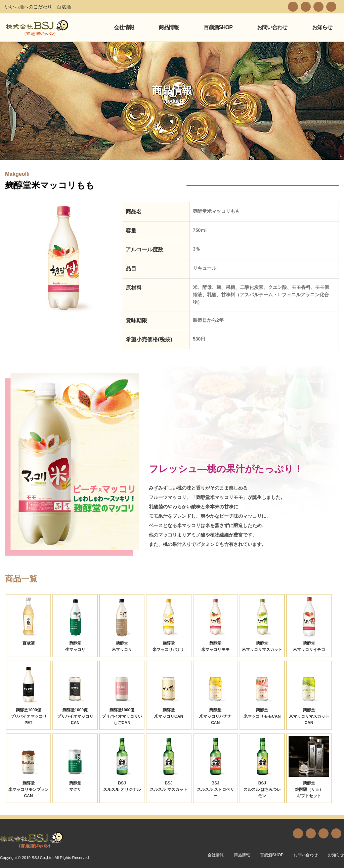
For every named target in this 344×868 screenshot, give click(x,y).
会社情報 (124, 27)
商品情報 (169, 27)
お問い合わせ (272, 27)
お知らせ (322, 27)
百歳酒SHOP (218, 27)
